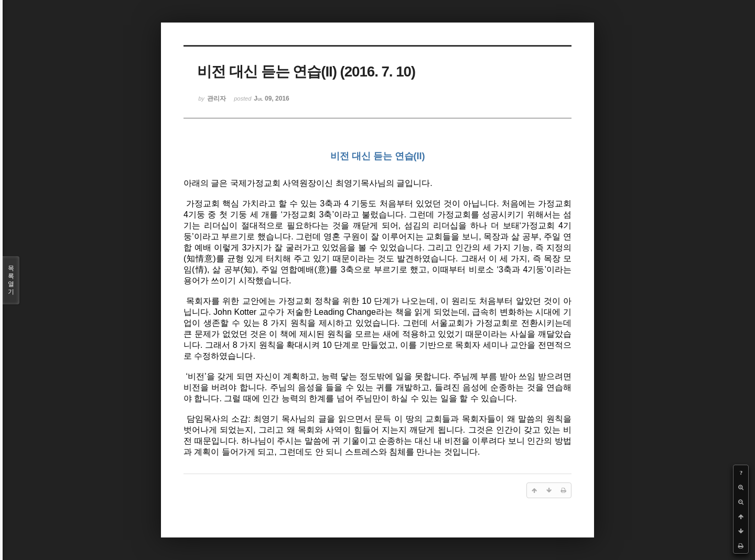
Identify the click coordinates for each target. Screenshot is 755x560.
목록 (11, 280)
